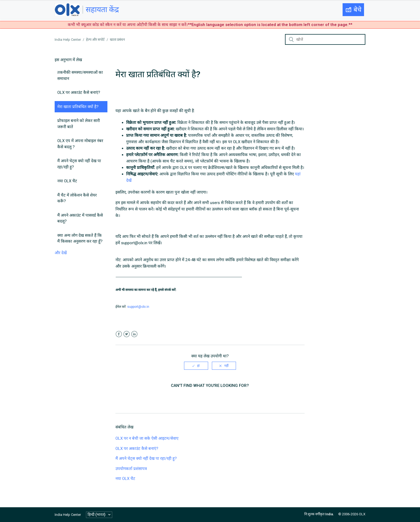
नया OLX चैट (67, 181)
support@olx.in (138, 307)
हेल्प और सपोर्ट (95, 40)
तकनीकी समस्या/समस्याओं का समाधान (80, 75)
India (329, 514)
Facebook (119, 334)
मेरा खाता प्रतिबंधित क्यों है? (78, 107)
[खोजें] (325, 39)
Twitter (127, 334)
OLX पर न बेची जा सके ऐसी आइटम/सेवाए (147, 438)
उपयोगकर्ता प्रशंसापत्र (131, 469)
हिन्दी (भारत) (97, 514)
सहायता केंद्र (102, 10)
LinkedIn (134, 334)
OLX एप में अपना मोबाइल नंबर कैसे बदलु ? (80, 144)
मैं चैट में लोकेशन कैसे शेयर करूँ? (77, 198)
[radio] (196, 366)
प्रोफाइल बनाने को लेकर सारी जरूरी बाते (79, 124)
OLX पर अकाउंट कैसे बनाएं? (79, 92)
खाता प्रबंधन (117, 40)
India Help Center (68, 40)
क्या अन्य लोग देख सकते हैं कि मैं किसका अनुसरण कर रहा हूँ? (80, 238)
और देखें (61, 253)
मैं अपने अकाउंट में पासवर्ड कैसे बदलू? (80, 218)
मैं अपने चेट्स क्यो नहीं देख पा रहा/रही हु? (79, 164)
